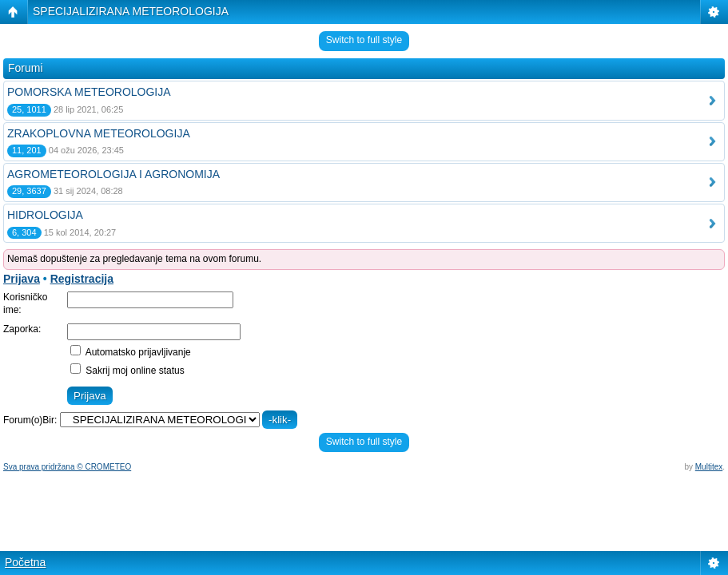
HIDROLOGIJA (45, 215)
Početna (25, 562)
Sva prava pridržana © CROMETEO (67, 467)
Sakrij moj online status (127, 371)
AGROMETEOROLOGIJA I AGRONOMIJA (113, 174)
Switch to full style (364, 40)
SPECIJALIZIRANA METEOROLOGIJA (131, 11)
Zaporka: (22, 329)
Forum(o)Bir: (30, 420)
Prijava (22, 279)
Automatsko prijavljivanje (131, 352)
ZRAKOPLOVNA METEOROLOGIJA (99, 133)
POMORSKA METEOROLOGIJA (89, 92)
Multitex (709, 467)
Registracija (82, 279)
